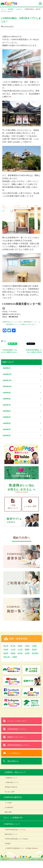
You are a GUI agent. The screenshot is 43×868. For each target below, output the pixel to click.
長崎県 (13, 653)
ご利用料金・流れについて (15, 772)
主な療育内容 (9, 807)
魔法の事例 (8, 812)
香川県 (13, 646)
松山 (5, 341)
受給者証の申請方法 (11, 787)
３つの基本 (8, 803)
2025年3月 (7, 429)
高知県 (6, 649)
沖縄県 (15, 657)
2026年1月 (7, 368)
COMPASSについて (12, 824)
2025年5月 (7, 417)
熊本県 (34, 649)
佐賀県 (27, 653)
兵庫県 (34, 646)
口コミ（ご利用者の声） (14, 818)
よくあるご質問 (30, 503)
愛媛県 (27, 649)
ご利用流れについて (13, 504)
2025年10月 (7, 386)
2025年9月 (7, 393)
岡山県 (6, 646)
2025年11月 (7, 380)
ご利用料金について (11, 778)
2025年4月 (7, 423)
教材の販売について (11, 834)
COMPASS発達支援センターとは (15, 830)
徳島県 (6, 653)
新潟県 (20, 653)
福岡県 (20, 646)
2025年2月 (7, 435)
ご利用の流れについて (12, 782)
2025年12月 (7, 374)
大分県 (13, 649)
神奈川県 (7, 657)
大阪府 (27, 646)
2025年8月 (7, 399)
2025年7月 (7, 405)
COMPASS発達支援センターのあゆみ (16, 839)
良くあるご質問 (10, 792)
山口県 (20, 649)
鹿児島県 (35, 653)
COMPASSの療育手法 (13, 797)
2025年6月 (7, 411)
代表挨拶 (8, 844)
